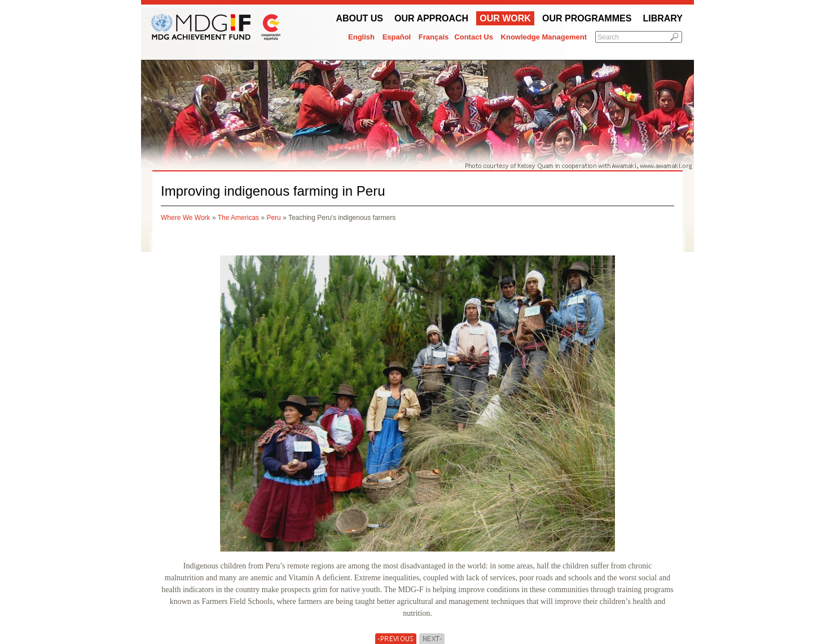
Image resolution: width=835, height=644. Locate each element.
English (361, 37)
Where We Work (186, 218)
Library (663, 18)
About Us (359, 18)
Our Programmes (587, 18)
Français (434, 37)
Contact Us (474, 37)
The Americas (238, 218)
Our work (505, 18)
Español (397, 37)
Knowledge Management (544, 37)
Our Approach (431, 18)
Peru (273, 218)
